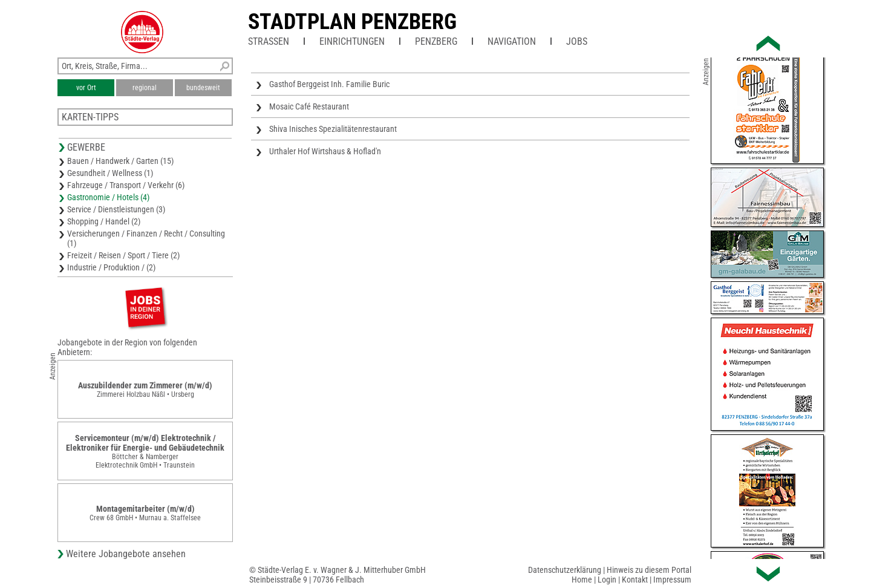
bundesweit (203, 88)
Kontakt (635, 580)
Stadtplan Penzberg (352, 22)
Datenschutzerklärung (565, 570)
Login (607, 580)
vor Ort (86, 88)
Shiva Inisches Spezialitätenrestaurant (333, 129)
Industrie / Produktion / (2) (111, 267)
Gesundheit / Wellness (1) (110, 173)
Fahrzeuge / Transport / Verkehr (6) (126, 185)
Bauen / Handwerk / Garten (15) (120, 161)
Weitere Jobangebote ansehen (126, 554)
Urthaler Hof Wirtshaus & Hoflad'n (325, 151)
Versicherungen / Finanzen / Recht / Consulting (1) (146, 238)
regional (145, 88)
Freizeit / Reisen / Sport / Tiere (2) (123, 255)
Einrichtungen (352, 41)
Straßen (269, 41)
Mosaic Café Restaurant (309, 106)
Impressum (672, 580)
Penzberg (436, 41)
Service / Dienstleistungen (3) (116, 209)
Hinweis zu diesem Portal (649, 570)
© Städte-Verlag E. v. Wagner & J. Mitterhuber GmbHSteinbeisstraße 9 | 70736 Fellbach (338, 575)
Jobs (577, 41)
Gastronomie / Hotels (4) (108, 197)
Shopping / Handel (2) (104, 221)
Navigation (512, 41)
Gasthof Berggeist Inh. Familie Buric (329, 84)
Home (582, 580)
